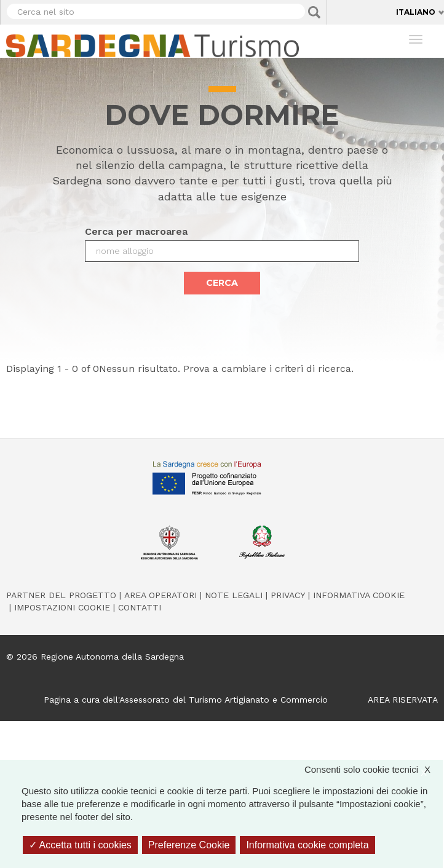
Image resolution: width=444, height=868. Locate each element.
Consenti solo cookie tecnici (374, 769)
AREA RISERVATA (403, 700)
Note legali (234, 595)
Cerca (222, 283)
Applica (314, 12)
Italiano (416, 12)
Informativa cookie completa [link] (307, 845)
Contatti (140, 607)
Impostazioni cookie (62, 607)
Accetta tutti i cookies (80, 845)
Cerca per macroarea (136, 231)
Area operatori (161, 595)
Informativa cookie (359, 595)
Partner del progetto (61, 595)
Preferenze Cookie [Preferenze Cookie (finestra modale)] (189, 845)
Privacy (288, 595)
